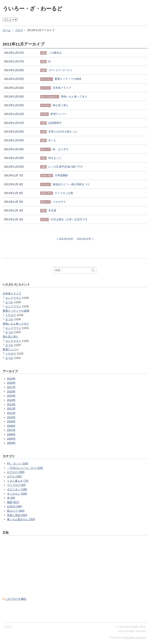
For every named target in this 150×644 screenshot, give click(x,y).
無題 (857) (13, 502)
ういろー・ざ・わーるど (33, 9)
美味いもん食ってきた (16, 324)
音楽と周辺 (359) (17, 515)
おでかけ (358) (16, 472)
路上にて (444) (16, 511)
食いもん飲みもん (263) (21, 519)
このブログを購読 (16, 599)
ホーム (7, 30)
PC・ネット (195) (18, 464)
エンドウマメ (13, 298)
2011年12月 (84, 239)
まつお (9, 302)
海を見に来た (11, 337)
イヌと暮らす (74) (18, 481)
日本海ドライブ (12, 293)
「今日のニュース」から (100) (25, 468)
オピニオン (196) (17, 489)
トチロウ (11, 315)
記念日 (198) (15, 506)
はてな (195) (15, 476)
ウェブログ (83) (16, 485)
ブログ (19, 30)
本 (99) (11, 498)
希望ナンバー (11, 349)
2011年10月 (66, 239)
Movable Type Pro (135, 638)
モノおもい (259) (17, 494)
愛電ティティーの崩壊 (16, 311)
